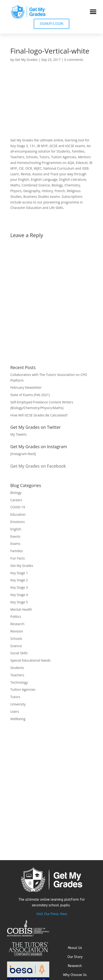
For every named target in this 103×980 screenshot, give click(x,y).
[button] (93, 12)
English (16, 529)
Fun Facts (18, 558)
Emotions (18, 522)
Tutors (15, 697)
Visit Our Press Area (52, 914)
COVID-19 (18, 507)
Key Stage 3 (19, 587)
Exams (15, 544)
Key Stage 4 (19, 595)
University (18, 704)
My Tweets (19, 434)
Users (15, 711)
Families (17, 551)
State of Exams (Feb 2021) (30, 395)
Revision (17, 631)
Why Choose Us (75, 975)
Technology (19, 682)
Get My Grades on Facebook (38, 466)
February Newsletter (26, 387)
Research (17, 624)
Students (17, 668)
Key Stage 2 (19, 580)
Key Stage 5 (19, 602)
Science (16, 646)
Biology (16, 493)
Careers (16, 500)
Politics (16, 616)
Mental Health (21, 609)
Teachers (17, 675)
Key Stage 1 (19, 573)
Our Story (75, 957)
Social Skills (19, 653)
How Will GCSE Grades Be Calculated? (39, 415)
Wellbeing (18, 719)
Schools (16, 639)
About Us (75, 948)
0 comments (74, 60)
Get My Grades (26, 60)
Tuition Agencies (23, 689)
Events (15, 536)
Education (18, 514)
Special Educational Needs (31, 660)
